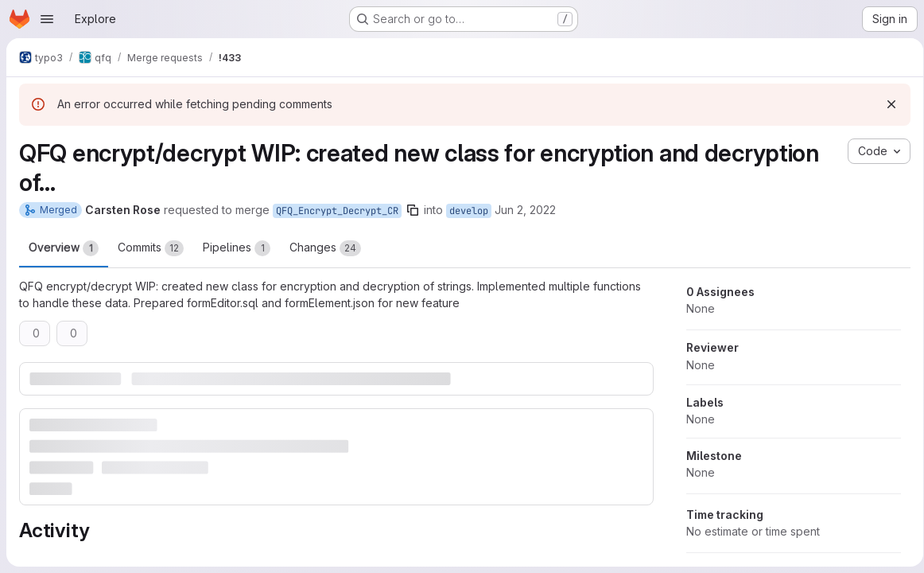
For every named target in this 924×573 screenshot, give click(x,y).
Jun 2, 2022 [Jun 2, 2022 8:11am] (525, 210)
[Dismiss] (886, 104)
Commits (151, 248)
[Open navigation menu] (47, 19)
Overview (64, 248)
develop (469, 211)
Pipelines (237, 248)
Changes (325, 248)
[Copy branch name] (413, 210)
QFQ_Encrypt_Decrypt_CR (337, 211)
